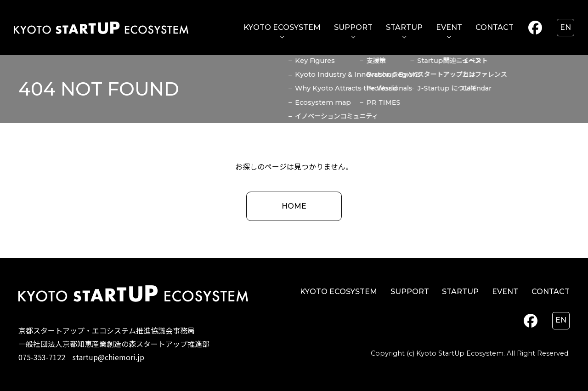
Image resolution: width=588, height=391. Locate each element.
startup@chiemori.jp (108, 357)
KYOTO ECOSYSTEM (282, 27)
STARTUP (404, 27)
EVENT (449, 27)
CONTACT (495, 27)
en (565, 27)
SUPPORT (353, 27)
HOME (294, 206)
